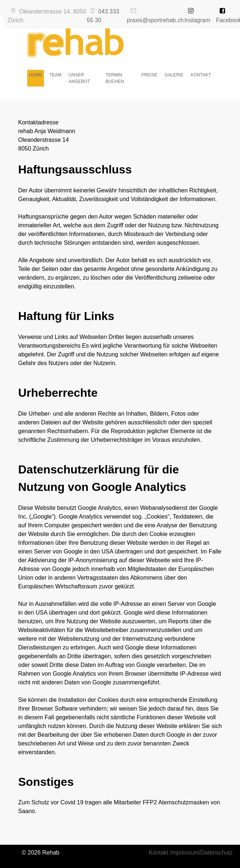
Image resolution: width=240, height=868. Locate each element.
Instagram (197, 20)
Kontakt (159, 853)
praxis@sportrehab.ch (155, 20)
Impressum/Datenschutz (201, 853)
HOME (36, 75)
